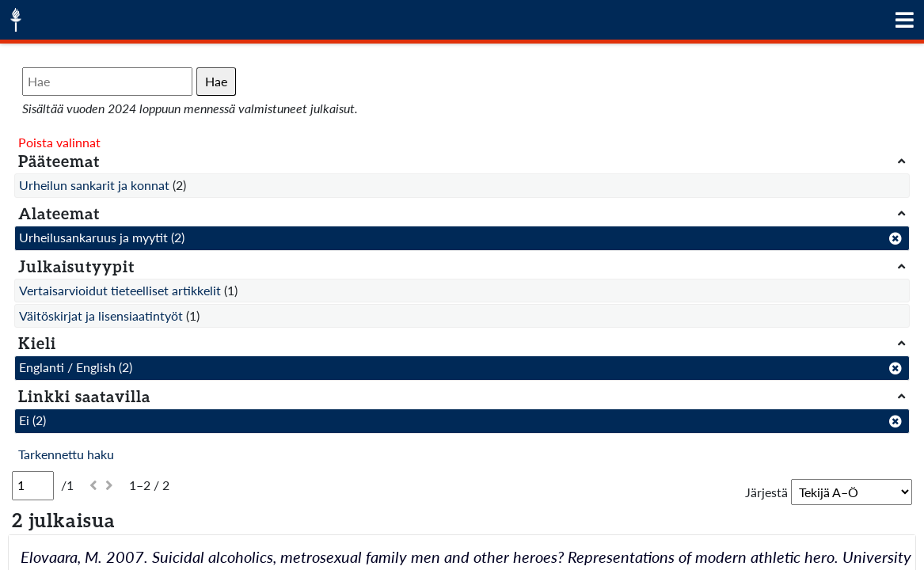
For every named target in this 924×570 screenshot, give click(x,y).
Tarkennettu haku (66, 454)
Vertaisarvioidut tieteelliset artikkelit (120, 290)
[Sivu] (33, 485)
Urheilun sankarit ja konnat (94, 185)
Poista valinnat (59, 142)
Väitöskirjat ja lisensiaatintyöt (101, 315)
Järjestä (766, 492)
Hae (216, 81)
